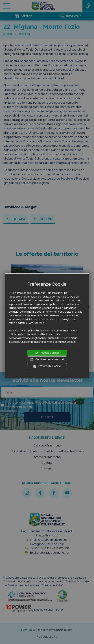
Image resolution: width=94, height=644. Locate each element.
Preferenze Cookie (47, 366)
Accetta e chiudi (47, 353)
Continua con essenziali (47, 360)
